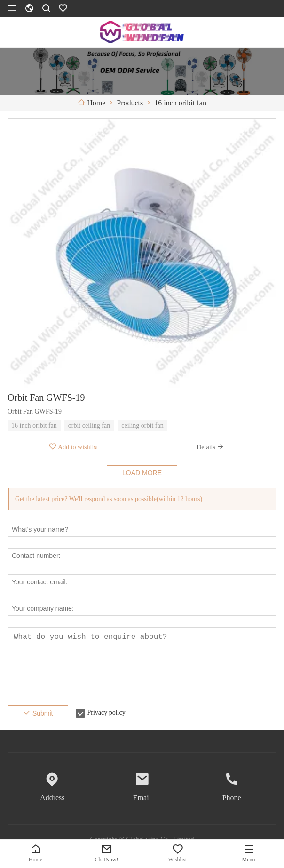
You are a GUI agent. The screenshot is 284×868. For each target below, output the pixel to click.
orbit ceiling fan (89, 426)
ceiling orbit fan (142, 426)
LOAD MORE (142, 473)
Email (142, 798)
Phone (232, 798)
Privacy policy (106, 713)
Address (52, 798)
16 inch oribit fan (34, 426)
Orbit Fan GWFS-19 (46, 398)
